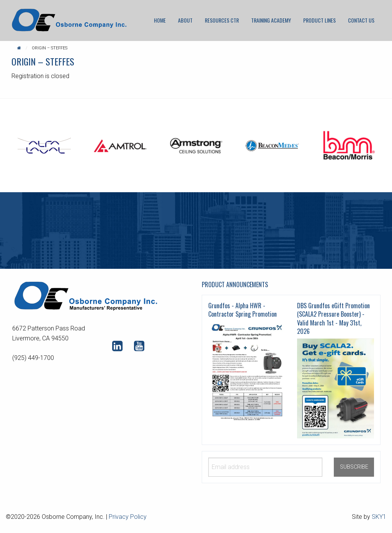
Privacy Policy (128, 517)
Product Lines (319, 20)
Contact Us (361, 20)
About (185, 20)
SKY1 (379, 517)
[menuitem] (160, 20)
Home (160, 20)
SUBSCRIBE (354, 467)
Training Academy (271, 20)
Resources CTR (222, 20)
